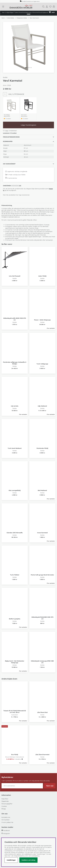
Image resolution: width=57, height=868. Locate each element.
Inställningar (11, 860)
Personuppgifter (7, 804)
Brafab (5, 77)
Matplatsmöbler (22, 18)
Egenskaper (8, 141)
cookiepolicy (35, 856)
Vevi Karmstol (34, 18)
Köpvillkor (5, 799)
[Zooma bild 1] (28, 47)
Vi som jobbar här (7, 822)
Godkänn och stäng (28, 860)
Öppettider (5, 801)
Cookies (4, 806)
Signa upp (50, 786)
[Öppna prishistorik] (22, 759)
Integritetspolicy (19, 856)
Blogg (4, 809)
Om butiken (5, 820)
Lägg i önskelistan (10, 131)
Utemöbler (11, 18)
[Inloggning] (47, 7)
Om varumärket (9, 164)
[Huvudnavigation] (3, 7)
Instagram (6, 833)
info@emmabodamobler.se (11, 217)
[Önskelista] (50, 7)
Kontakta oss (6, 817)
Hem (3, 18)
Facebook (6, 830)
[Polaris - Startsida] (21, 7)
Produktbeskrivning (11, 137)
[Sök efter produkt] (43, 7)
